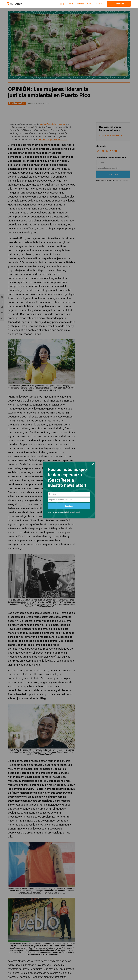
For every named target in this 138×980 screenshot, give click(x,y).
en (64, 4)
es (61, 4)
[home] (15, 4)
